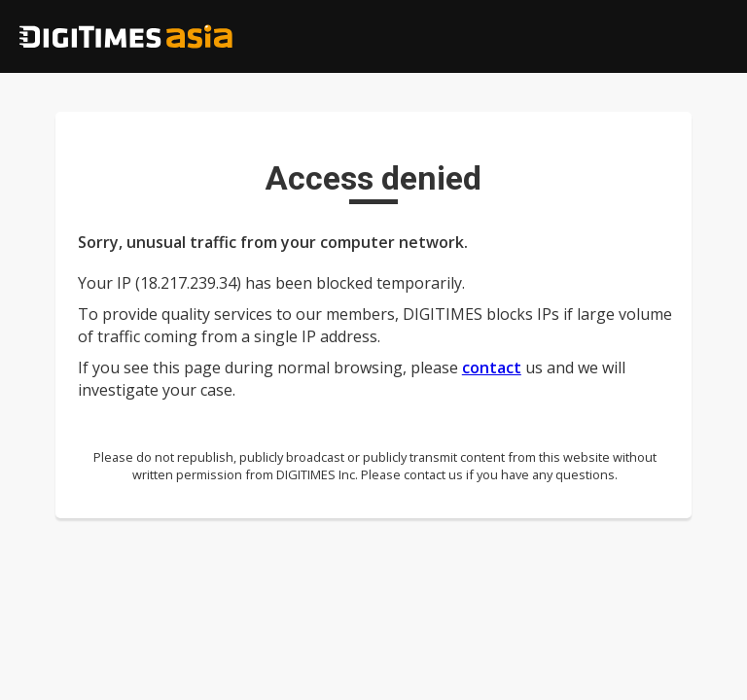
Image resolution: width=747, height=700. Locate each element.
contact (492, 367)
